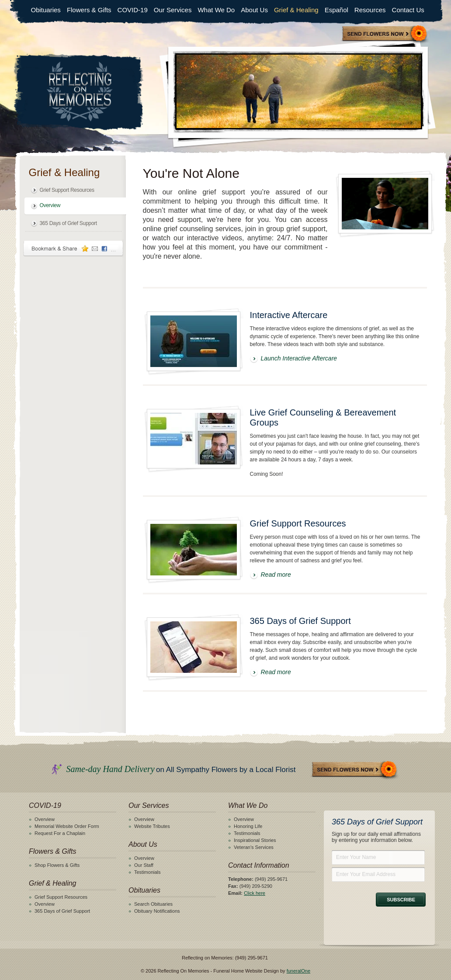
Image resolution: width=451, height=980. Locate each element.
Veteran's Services (254, 847)
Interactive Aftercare (289, 315)
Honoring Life (248, 826)
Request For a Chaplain (60, 833)
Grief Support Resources (67, 190)
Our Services (173, 10)
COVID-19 (133, 10)
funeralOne (298, 971)
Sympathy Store (385, 34)
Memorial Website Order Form (67, 826)
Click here (255, 893)
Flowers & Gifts (89, 10)
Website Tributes (152, 826)
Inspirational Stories (255, 840)
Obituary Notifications (157, 911)
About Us (254, 10)
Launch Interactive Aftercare (299, 358)
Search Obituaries (153, 904)
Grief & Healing (296, 10)
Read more (276, 575)
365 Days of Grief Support (68, 223)
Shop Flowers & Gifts (57, 865)
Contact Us (408, 10)
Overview (50, 205)
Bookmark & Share (73, 248)
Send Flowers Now (355, 770)
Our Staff (144, 865)
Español (337, 10)
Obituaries (46, 10)
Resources (370, 10)
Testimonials (147, 872)
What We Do (216, 10)
